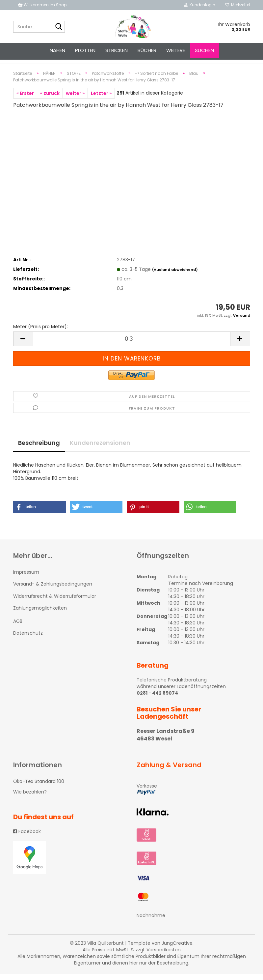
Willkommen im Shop (42, 5)
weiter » (75, 99)
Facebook (27, 837)
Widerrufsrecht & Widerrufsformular (55, 602)
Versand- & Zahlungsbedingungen (53, 590)
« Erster (25, 99)
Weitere (176, 50)
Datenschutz (28, 639)
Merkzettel (238, 5)
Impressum (26, 578)
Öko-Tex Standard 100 (39, 787)
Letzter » (101, 99)
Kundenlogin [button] (200, 5)
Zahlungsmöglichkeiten (40, 614)
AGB (18, 627)
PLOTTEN (85, 50)
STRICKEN (117, 50)
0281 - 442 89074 (157, 699)
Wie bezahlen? (30, 798)
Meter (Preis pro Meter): (40, 332)
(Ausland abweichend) (175, 275)
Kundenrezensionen (100, 449)
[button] (39, 513)
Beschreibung (39, 449)
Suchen (204, 50)
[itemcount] (132, 345)
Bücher (147, 50)
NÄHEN (57, 50)
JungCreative (177, 949)
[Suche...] (59, 27)
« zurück (50, 99)
